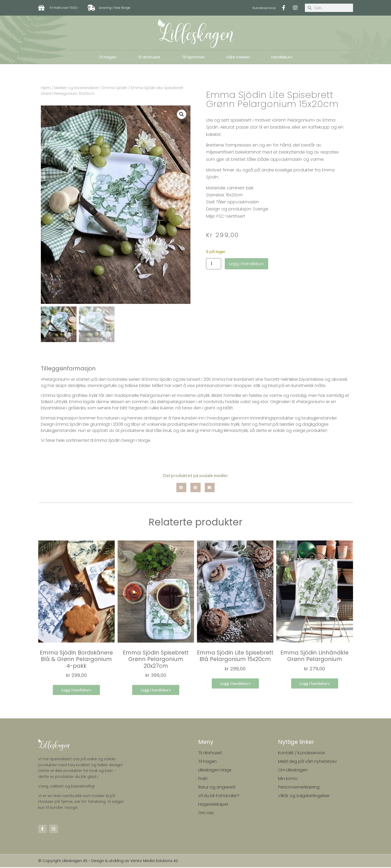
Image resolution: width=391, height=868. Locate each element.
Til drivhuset (149, 57)
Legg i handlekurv (246, 264)
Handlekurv (282, 57)
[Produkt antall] (214, 264)
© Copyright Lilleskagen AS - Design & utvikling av (84, 862)
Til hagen (108, 57)
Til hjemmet (193, 57)
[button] (182, 114)
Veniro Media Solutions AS (154, 862)
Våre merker (238, 57)
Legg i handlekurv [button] (76, 691)
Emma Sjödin (115, 88)
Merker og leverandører (77, 88)
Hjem (46, 88)
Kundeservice (264, 8)
